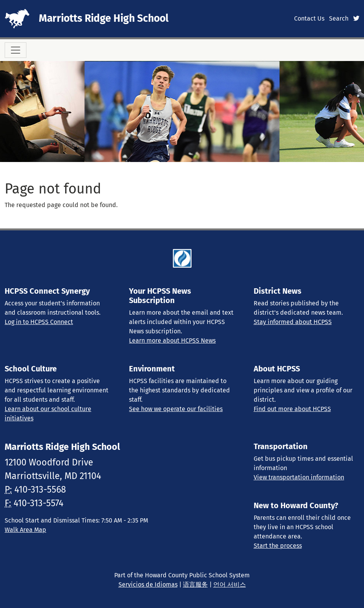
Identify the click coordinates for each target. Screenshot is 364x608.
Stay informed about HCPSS (293, 322)
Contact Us (309, 18)
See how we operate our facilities (176, 409)
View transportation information (299, 477)
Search (339, 18)
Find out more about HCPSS (292, 409)
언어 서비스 (230, 584)
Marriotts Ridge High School (104, 18)
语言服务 (195, 584)
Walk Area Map (25, 530)
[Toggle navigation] (16, 50)
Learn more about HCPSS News (172, 341)
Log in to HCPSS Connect (39, 322)
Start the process (278, 546)
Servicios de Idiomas (148, 584)
